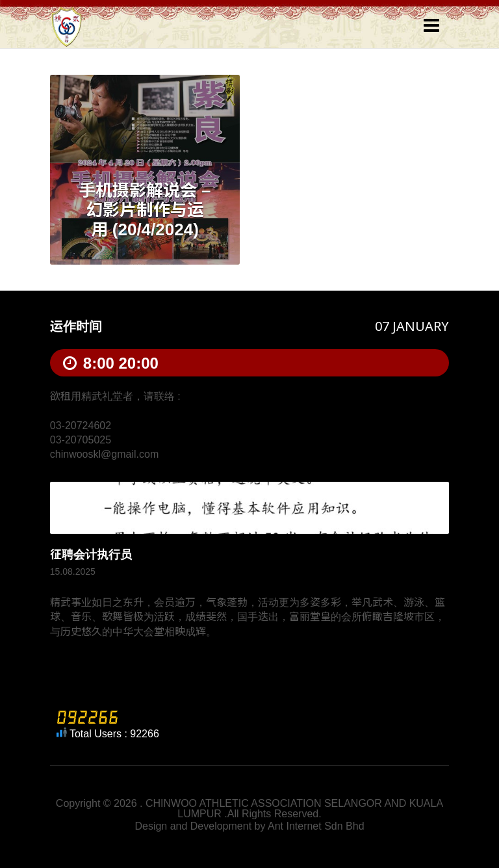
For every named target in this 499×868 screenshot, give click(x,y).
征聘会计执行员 (91, 555)
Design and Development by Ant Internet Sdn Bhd (249, 826)
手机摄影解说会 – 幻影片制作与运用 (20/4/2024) (145, 210)
